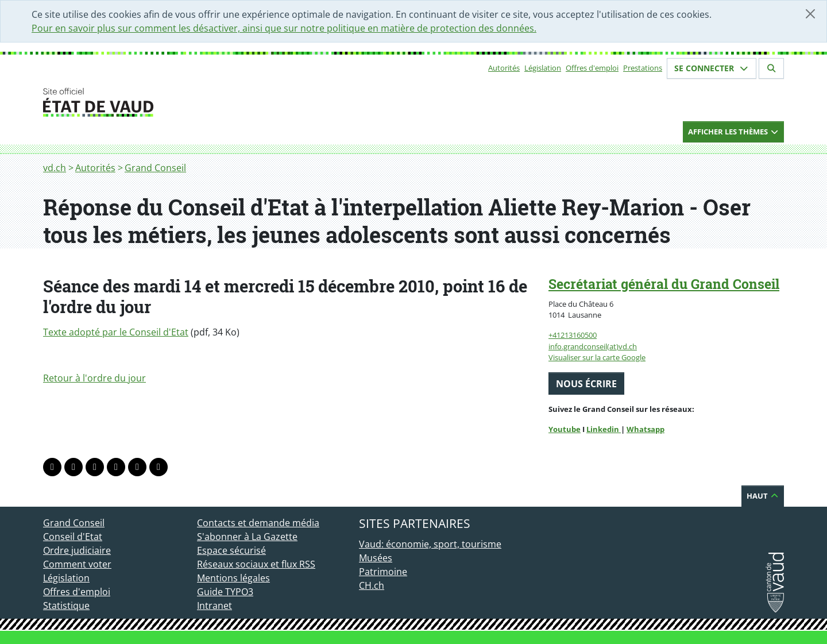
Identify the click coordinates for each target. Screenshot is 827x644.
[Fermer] (810, 14)
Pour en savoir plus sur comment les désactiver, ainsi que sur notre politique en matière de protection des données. (284, 28)
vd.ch (55, 168)
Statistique (66, 606)
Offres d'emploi (592, 68)
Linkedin (604, 429)
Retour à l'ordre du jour (94, 378)
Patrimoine (383, 572)
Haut (763, 496)
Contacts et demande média (258, 523)
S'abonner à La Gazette (247, 537)
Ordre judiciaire (77, 550)
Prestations (643, 68)
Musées (376, 558)
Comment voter (77, 564)
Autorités (504, 68)
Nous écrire (586, 384)
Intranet (215, 606)
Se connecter (712, 68)
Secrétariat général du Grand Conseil (664, 284)
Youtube (565, 429)
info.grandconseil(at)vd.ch (593, 346)
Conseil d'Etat (73, 537)
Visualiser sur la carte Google (597, 357)
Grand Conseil (155, 168)
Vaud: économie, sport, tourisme (430, 544)
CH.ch (372, 585)
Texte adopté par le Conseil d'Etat (116, 332)
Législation (543, 68)
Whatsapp (646, 429)
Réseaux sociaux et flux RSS (256, 564)
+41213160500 (573, 335)
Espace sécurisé (231, 550)
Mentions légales (233, 578)
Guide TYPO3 (225, 592)
